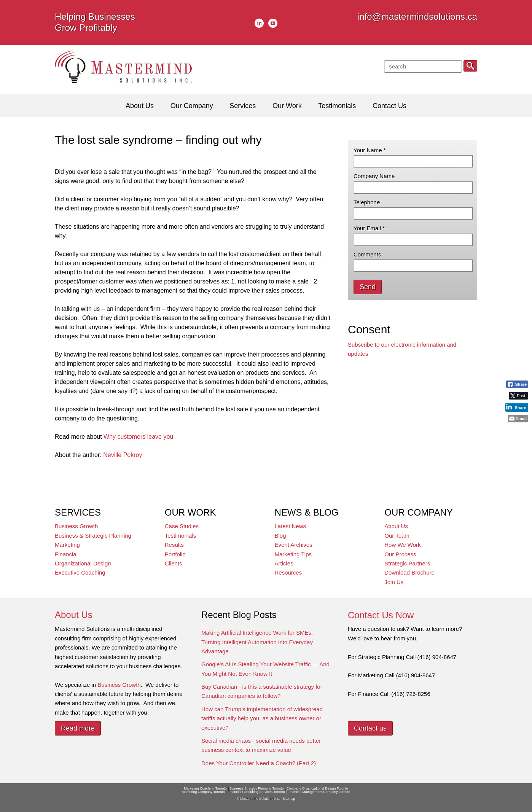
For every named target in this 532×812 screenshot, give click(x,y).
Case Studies (182, 526)
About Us (396, 526)
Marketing (67, 545)
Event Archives (294, 545)
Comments (367, 254)
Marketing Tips (293, 554)
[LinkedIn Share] (517, 407)
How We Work (402, 545)
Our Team (397, 536)
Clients (174, 563)
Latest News (291, 526)
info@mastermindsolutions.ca (417, 17)
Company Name (374, 176)
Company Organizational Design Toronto (317, 788)
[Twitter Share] (518, 396)
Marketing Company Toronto (203, 792)
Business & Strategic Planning (93, 536)
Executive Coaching (80, 572)
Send (368, 287)
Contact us (370, 728)
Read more (78, 728)
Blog (280, 536)
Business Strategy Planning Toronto (256, 788)
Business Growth (76, 526)
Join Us (394, 582)
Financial (66, 554)
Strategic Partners (407, 563)
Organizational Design (83, 563)
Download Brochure (409, 572)
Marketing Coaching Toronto (205, 788)
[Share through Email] (518, 419)
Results (174, 545)
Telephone (367, 202)
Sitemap (289, 799)
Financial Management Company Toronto (319, 792)
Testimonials (181, 536)
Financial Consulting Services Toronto (256, 792)
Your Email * (369, 228)
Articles (284, 563)
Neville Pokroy (123, 455)
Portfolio (175, 554)
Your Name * (370, 150)
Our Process (400, 554)
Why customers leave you (138, 437)
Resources (288, 572)
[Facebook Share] (517, 384)
